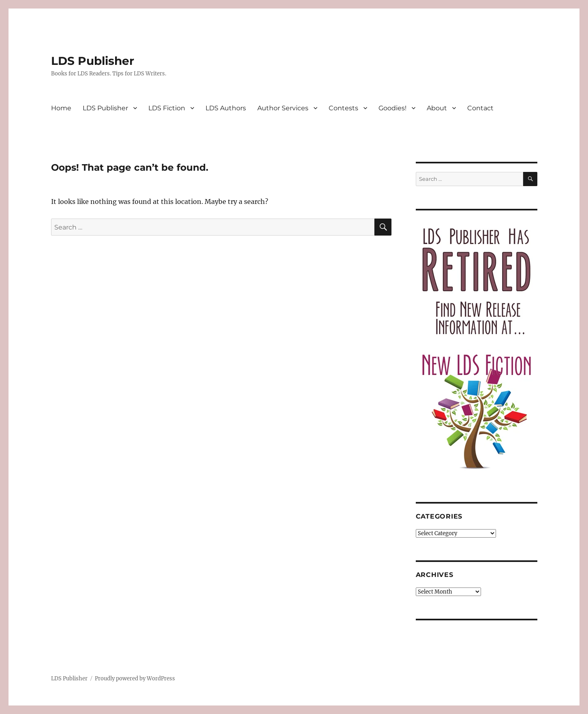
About (437, 108)
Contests (343, 108)
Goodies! (392, 108)
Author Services (283, 108)
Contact (480, 108)
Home (61, 108)
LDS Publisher (93, 61)
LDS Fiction (167, 108)
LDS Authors (226, 108)
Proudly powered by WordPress (135, 679)
